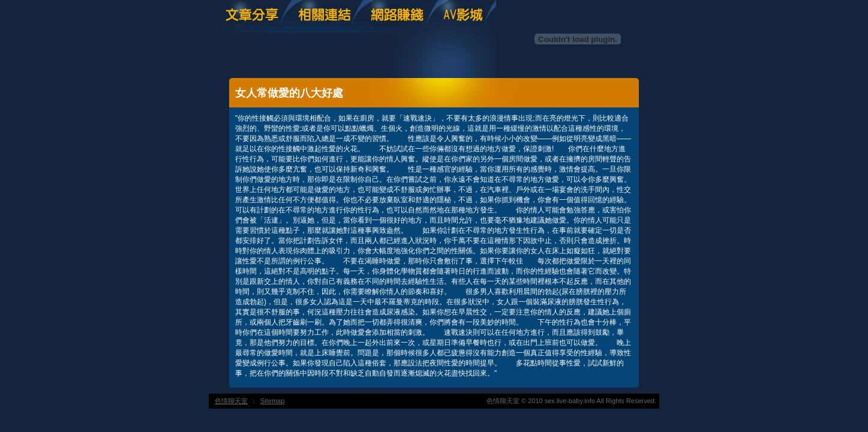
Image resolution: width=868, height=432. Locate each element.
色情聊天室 (231, 401)
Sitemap (272, 401)
